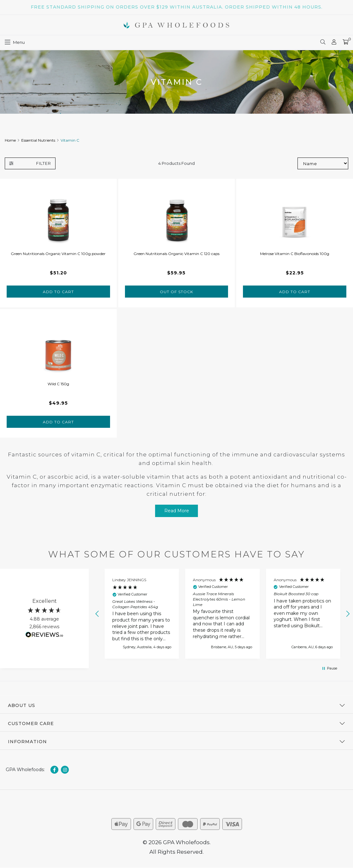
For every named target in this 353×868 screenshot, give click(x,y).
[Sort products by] (323, 163)
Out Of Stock (176, 292)
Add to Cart (58, 292)
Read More (177, 511)
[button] (97, 614)
